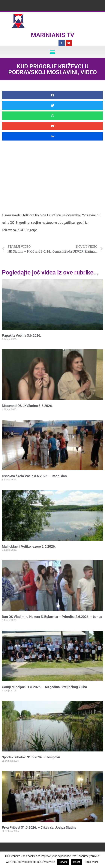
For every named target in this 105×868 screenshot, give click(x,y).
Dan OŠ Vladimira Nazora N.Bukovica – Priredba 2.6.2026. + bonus (52, 617)
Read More (91, 862)
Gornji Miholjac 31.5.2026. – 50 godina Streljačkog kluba (44, 687)
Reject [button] (76, 862)
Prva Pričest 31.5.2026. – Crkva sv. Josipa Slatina (39, 827)
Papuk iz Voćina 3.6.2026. (21, 335)
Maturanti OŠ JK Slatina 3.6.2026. (27, 406)
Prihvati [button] (63, 862)
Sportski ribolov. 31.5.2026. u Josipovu (31, 757)
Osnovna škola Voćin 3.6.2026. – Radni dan (34, 476)
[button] (53, 52)
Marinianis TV (53, 35)
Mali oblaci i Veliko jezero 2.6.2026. (29, 546)
